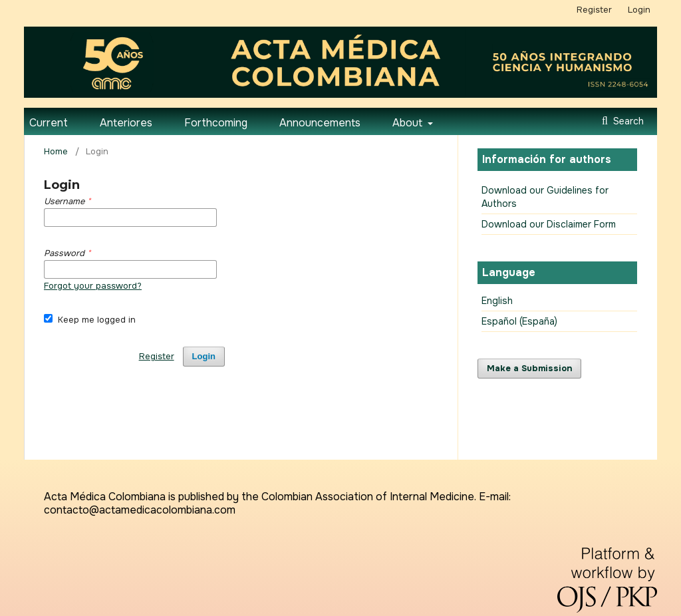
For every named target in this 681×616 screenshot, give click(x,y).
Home (56, 151)
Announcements (320, 123)
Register (594, 10)
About (409, 123)
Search (627, 121)
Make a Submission (529, 368)
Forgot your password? (93, 286)
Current (49, 123)
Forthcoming (216, 123)
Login (639, 10)
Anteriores (126, 123)
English (497, 301)
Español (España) (519, 321)
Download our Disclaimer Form (549, 224)
